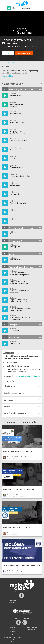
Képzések (32, 630)
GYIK (12, 641)
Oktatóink (12, 632)
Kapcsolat (12, 630)
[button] (7, 76)
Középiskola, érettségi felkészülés (26, 376)
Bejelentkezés (25, 8)
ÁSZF (12, 639)
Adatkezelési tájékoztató (13, 637)
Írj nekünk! (12, 603)
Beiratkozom (24, 53)
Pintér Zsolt (10, 62)
